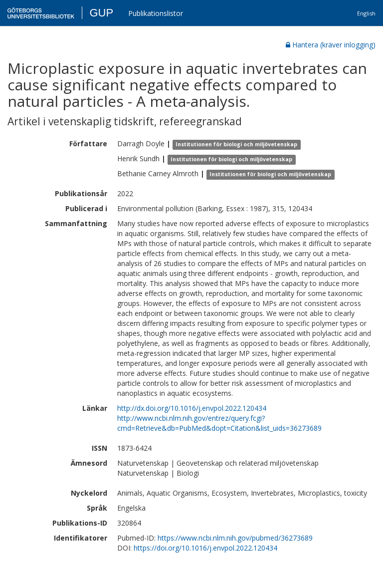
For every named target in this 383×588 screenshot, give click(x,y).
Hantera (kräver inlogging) (331, 45)
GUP (101, 13)
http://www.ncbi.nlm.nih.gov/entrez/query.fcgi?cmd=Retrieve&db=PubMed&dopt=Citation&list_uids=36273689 (219, 423)
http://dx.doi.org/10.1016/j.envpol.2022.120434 (192, 408)
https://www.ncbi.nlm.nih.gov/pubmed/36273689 (235, 538)
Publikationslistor (156, 13)
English (366, 13)
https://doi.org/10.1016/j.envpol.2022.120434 (205, 548)
